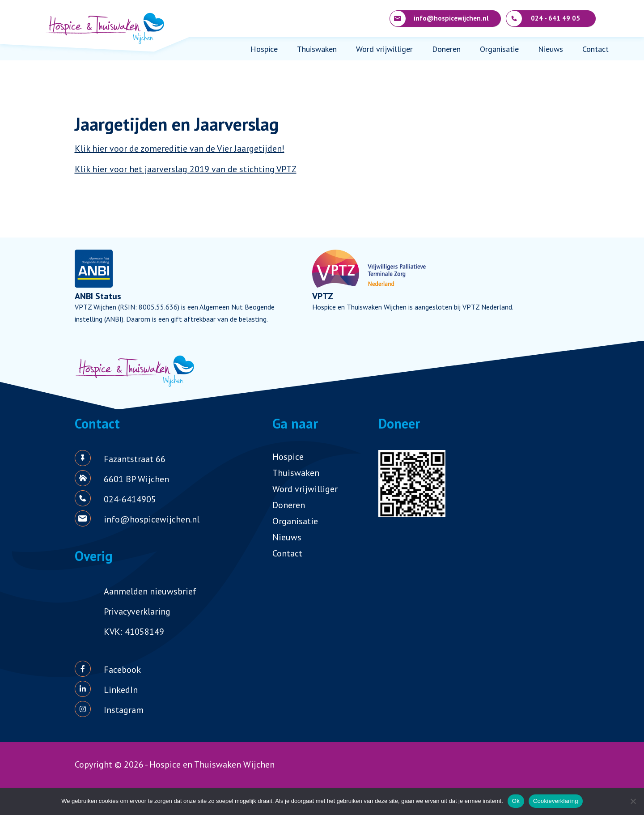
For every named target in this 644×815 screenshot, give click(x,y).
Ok (516, 801)
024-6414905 (130, 499)
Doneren (446, 49)
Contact (595, 49)
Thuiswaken (317, 49)
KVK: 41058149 (134, 632)
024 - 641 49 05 (543, 19)
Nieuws (551, 49)
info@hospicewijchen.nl (439, 19)
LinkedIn (121, 690)
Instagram (124, 710)
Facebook (122, 670)
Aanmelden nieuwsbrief (150, 591)
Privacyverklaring (137, 611)
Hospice (264, 49)
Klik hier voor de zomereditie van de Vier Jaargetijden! (180, 149)
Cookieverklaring (556, 801)
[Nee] (633, 801)
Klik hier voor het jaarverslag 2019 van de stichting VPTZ (186, 169)
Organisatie (499, 49)
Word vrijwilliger (384, 49)
